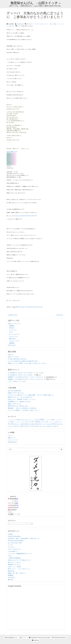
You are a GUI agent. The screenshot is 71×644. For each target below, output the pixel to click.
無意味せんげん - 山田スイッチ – (35, 3)
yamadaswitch (20, 24)
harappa (10, 534)
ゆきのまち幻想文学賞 (14, 391)
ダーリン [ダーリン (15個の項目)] (21, 422)
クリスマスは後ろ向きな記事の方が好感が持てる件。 (23, 361)
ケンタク (10, 545)
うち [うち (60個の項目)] (17, 420)
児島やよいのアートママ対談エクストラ (19, 560)
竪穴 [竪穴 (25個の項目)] (19, 426)
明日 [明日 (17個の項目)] (43, 424)
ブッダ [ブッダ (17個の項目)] (50, 422)
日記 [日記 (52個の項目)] (39, 424)
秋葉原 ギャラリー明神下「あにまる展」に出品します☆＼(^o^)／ (27, 363)
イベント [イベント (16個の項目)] (33, 420)
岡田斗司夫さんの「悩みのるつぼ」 (18, 406)
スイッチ (38, 373)
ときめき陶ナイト (13, 551)
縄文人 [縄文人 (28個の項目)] (29, 426)
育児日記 (12, 328)
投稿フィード (12, 438)
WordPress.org (12, 442)
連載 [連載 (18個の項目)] (41, 426)
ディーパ (59, 24)
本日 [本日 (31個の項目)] (59, 424)
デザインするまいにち (14, 549)
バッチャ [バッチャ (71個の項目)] (44, 422)
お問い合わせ (12, 345)
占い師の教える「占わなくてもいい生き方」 (21, 373)
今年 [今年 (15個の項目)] (61, 422)
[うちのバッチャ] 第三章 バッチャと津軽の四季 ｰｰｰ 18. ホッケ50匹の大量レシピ (31, 395)
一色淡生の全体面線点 (14, 558)
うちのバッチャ (14, 337)
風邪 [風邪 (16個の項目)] (53, 426)
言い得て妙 (11, 577)
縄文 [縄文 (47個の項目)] (23, 426)
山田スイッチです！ (14, 357)
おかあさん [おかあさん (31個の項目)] (24, 420)
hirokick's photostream (14, 536)
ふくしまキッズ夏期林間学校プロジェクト (20, 554)
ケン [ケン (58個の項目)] (51, 420)
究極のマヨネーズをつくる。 (16, 393)
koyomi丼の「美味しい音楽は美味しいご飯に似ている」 (24, 538)
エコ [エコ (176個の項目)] (40, 419)
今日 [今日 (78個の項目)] (11, 424)
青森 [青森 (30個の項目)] (49, 426)
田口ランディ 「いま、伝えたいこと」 (20, 569)
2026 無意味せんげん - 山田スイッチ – (16, 638)
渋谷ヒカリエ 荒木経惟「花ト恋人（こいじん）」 (23, 399)
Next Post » (60, 315)
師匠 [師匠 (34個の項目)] (29, 424)
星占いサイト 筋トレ (14, 562)
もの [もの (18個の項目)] (29, 420)
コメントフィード (13, 440)
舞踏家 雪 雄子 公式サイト (17, 573)
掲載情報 (12, 343)
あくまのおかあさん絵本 (15, 543)
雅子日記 (10, 580)
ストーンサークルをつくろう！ (41, 24)
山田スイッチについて (14, 324)
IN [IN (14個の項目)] (9, 420)
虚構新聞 (10, 575)
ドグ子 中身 (12, 381)
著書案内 (12, 326)
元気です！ (11, 355)
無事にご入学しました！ (15, 404)
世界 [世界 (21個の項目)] (57, 422)
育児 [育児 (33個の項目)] (33, 426)
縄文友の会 (11, 571)
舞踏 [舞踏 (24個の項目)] (38, 426)
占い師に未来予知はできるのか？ (18, 359)
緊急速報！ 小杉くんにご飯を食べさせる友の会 (22, 408)
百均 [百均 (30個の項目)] (15, 426)
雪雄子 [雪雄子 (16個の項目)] (45, 426)
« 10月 (10, 512)
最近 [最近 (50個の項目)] (54, 424)
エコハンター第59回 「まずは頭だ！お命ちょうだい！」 (25, 410)
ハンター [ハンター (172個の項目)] (34, 422)
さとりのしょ (12, 547)
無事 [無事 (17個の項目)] (11, 426)
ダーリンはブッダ (14, 334)
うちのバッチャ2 (14, 341)
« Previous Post (12, 315)
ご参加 (54, 24)
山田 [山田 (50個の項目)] (24, 424)
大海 (10, 26)
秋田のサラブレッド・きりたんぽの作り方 (20, 397)
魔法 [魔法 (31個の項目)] (56, 426)
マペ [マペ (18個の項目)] (54, 422)
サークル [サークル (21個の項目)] (57, 420)
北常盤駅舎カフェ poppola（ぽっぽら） (20, 402)
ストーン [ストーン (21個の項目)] (16, 422)
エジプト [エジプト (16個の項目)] (46, 420)
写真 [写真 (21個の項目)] (16, 424)
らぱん (10, 556)
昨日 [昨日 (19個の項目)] (46, 424)
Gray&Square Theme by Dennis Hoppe (39, 638)
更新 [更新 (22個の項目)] (50, 424)
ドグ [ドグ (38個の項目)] (25, 422)
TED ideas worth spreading (16, 541)
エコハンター (13, 330)
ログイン (10, 436)
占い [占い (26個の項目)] (19, 424)
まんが (11, 332)
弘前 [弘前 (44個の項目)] (34, 424)
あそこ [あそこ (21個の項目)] (12, 420)
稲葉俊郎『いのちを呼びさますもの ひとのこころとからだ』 (26, 377)
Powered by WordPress (59, 638)
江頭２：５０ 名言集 (14, 567)
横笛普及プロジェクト (14, 564)
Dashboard (35, 640)
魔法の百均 (12, 339)
